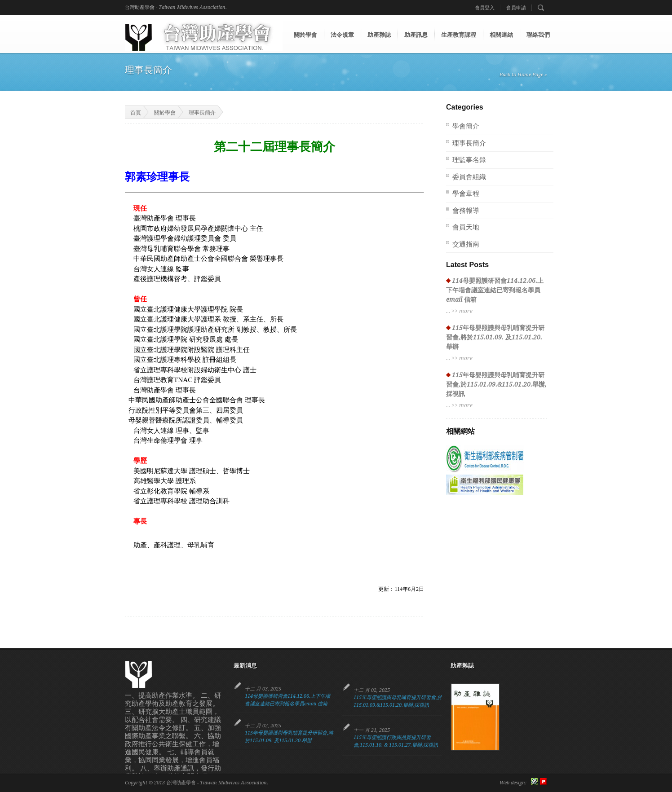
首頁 (130, 112)
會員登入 (485, 8)
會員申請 (516, 8)
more (466, 311)
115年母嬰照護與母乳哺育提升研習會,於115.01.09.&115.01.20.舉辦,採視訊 (496, 384)
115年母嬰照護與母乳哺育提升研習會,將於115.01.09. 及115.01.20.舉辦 (495, 337)
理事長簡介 (202, 113)
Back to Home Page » (523, 75)
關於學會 (165, 113)
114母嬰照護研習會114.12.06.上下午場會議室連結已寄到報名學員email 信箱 (495, 290)
